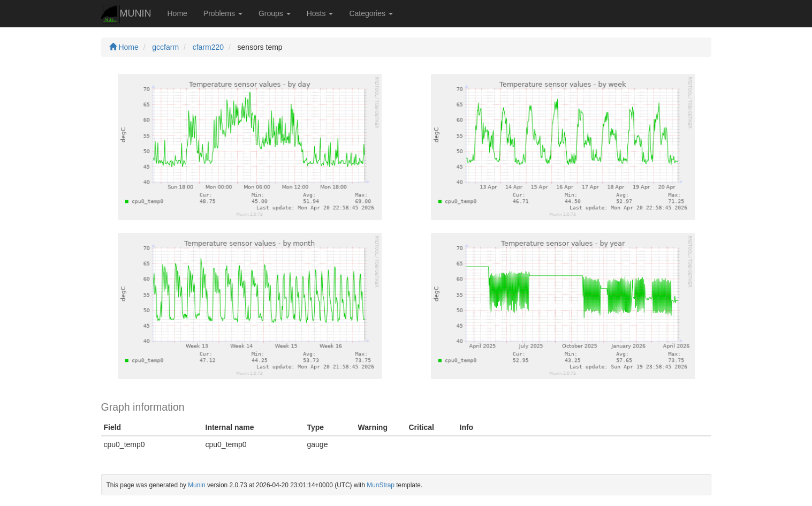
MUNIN (126, 14)
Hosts (320, 13)
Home (177, 13)
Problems (223, 13)
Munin (196, 485)
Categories (371, 13)
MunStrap (381, 485)
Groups (275, 13)
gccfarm (165, 47)
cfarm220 (208, 47)
